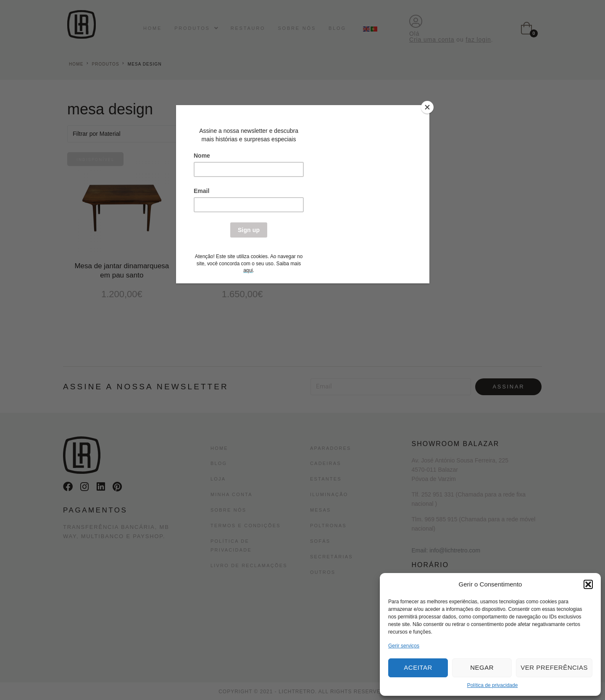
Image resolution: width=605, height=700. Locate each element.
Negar (482, 667)
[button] (588, 584)
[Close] (427, 107)
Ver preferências (554, 667)
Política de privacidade (493, 685)
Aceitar (418, 667)
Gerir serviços (404, 646)
